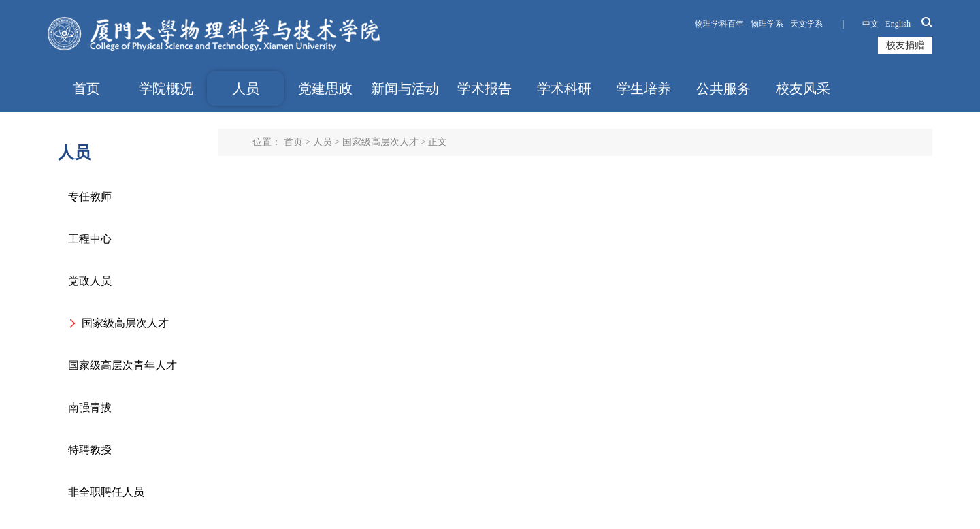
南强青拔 (90, 407)
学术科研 (564, 89)
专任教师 (90, 196)
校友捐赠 (905, 45)
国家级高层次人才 (125, 323)
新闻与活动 (405, 89)
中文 (870, 24)
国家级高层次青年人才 (122, 365)
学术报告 (485, 89)
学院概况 (166, 89)
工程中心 (90, 239)
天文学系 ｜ (823, 24)
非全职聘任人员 (106, 492)
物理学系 (767, 24)
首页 (86, 89)
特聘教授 (90, 450)
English (898, 24)
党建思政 (325, 89)
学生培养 (644, 89)
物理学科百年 (719, 24)
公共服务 (723, 89)
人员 (246, 89)
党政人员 (90, 281)
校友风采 (803, 89)
